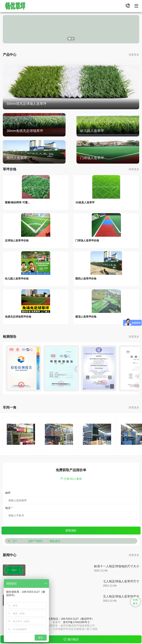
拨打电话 (71, 639)
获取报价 (71, 531)
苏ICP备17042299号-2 (76, 622)
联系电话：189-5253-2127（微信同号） (71, 619)
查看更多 (134, 55)
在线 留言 (135, 602)
